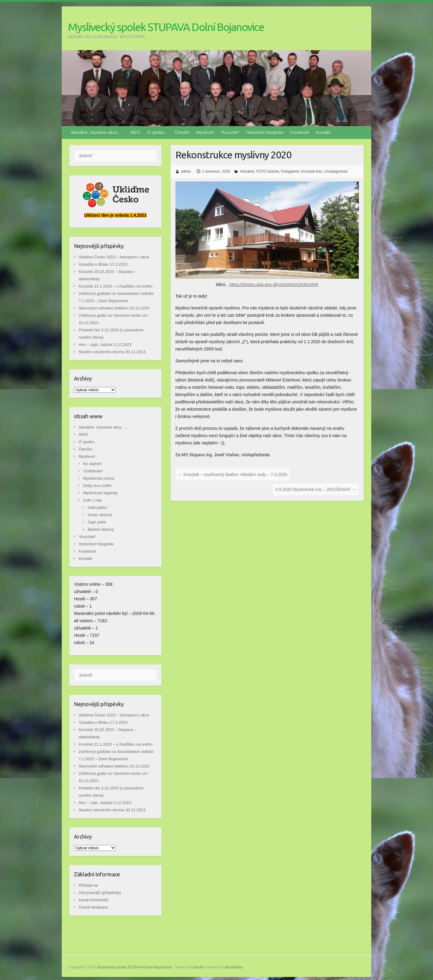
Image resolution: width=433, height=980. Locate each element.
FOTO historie (267, 171)
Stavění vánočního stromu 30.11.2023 (112, 352)
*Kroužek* (230, 133)
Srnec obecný (100, 515)
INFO (135, 133)
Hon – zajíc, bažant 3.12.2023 (105, 345)
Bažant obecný (101, 529)
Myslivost (205, 133)
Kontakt (323, 133)
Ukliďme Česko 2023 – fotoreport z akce (114, 257)
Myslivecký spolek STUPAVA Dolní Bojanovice (166, 27)
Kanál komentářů (93, 900)
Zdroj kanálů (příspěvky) (100, 893)
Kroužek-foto (312, 171)
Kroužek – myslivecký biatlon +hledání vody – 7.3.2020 (233, 474)
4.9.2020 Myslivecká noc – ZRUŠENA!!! (315, 489)
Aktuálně (247, 171)
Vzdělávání (93, 471)
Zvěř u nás (92, 500)
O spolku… (158, 133)
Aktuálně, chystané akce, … (97, 133)
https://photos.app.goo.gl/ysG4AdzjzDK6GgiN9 (274, 285)
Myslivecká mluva (99, 478)
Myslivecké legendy (100, 493)
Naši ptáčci (97, 507)
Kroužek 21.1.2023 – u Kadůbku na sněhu (115, 286)
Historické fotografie (265, 133)
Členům (182, 133)
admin (186, 171)
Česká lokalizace (93, 907)
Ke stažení (92, 464)
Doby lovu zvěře (97, 486)
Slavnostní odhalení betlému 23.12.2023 (114, 308)
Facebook (300, 133)
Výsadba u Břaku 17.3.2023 (103, 264)
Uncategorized (336, 171)
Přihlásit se (88, 885)
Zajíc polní (97, 522)
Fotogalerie (290, 171)
